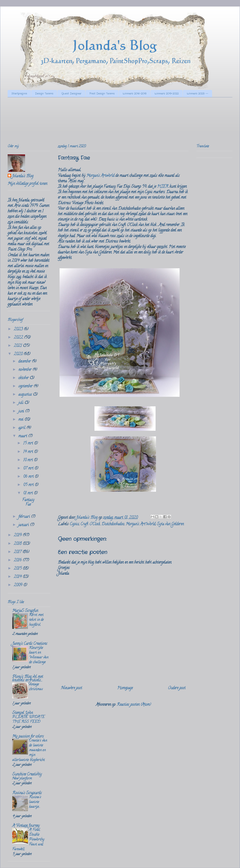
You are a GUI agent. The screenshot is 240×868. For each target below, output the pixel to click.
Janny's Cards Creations (30, 644)
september (26, 387)
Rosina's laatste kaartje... (35, 802)
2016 (18, 561)
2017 (18, 552)
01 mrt (28, 493)
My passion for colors (28, 737)
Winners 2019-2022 (167, 94)
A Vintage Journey (26, 826)
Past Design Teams (102, 94)
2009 (19, 585)
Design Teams (44, 94)
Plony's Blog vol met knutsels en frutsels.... (28, 679)
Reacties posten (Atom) (134, 705)
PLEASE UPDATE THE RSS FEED (28, 720)
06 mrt (29, 477)
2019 (18, 535)
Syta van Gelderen (170, 524)
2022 (19, 338)
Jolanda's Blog (23, 176)
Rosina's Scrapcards (27, 793)
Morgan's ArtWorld (141, 524)
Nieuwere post (72, 688)
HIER (163, 187)
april (22, 428)
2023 (19, 329)
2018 (18, 544)
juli (21, 403)
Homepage (125, 688)
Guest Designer (71, 94)
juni (22, 412)
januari (24, 525)
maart (23, 436)
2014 (18, 577)
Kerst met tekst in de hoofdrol (36, 620)
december (25, 362)
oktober (24, 378)
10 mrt (28, 460)
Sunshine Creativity (27, 775)
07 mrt (29, 469)
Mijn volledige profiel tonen (27, 184)
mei (21, 420)
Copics (74, 524)
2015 (18, 569)
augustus (26, 395)
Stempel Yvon (22, 713)
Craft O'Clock (90, 524)
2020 (19, 354)
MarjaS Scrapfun (25, 611)
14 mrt (29, 452)
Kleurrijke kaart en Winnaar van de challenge (39, 655)
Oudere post (177, 688)
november (25, 370)
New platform (22, 779)
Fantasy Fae (28, 503)
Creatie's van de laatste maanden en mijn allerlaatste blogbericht (30, 751)
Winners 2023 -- (197, 94)
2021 (18, 346)
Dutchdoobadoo (113, 524)
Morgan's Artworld (100, 176)
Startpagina (19, 94)
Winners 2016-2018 (135, 94)
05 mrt (29, 485)
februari (25, 517)
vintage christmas (36, 687)
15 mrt (29, 444)
